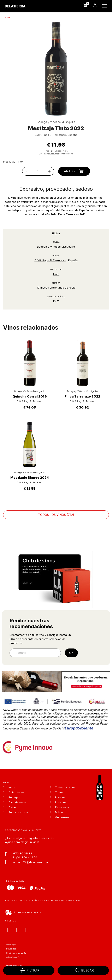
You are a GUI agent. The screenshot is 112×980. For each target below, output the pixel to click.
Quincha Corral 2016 (30, 396)
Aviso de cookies (14, 957)
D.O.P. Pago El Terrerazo (50, 260)
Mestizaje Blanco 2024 (30, 478)
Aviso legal (11, 945)
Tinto (56, 274)
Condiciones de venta (16, 953)
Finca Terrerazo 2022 (82, 396)
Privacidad (11, 949)
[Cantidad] (38, 171)
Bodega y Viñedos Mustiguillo (56, 247)
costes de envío (66, 154)
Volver (8, 17)
